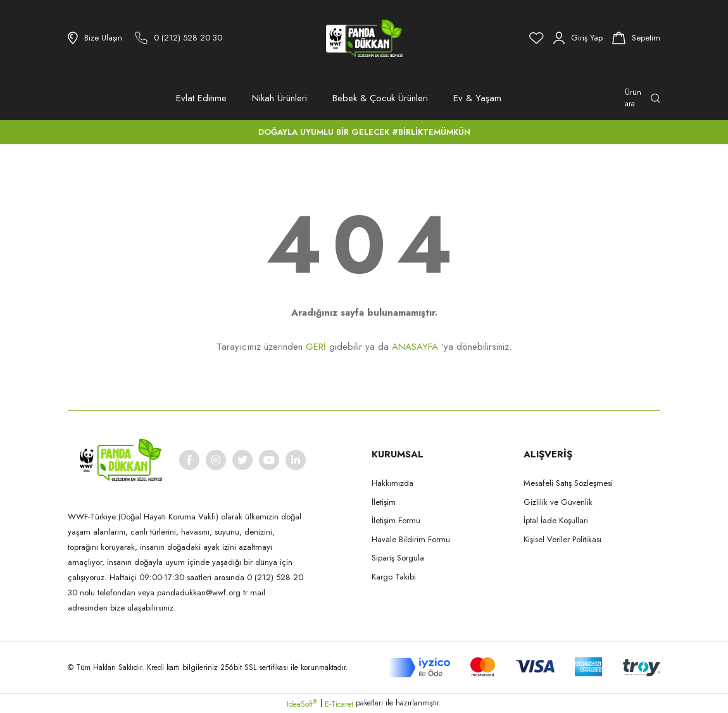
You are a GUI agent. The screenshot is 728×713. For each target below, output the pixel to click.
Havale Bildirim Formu (411, 539)
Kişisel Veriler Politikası (562, 539)
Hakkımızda (392, 483)
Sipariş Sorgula (398, 558)
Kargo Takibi (394, 577)
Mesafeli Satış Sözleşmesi (568, 483)
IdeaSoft (302, 704)
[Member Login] (578, 38)
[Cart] (636, 38)
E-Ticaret (339, 704)
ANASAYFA (415, 347)
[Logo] (364, 38)
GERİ (316, 347)
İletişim (384, 502)
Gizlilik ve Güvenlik (558, 502)
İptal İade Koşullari (556, 520)
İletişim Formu (396, 520)
